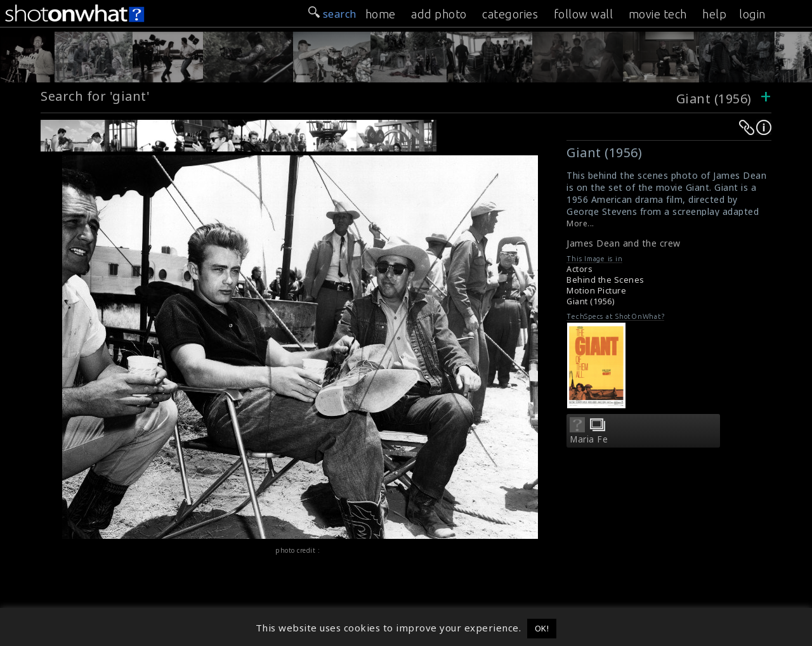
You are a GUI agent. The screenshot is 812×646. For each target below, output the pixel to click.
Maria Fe (589, 439)
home (381, 14)
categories (510, 14)
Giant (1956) (714, 99)
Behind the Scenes (606, 280)
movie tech (658, 14)
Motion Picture (596, 291)
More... (580, 223)
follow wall (584, 14)
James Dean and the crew (624, 243)
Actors (580, 269)
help (714, 14)
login (752, 14)
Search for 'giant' (95, 96)
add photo (439, 14)
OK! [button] (542, 628)
